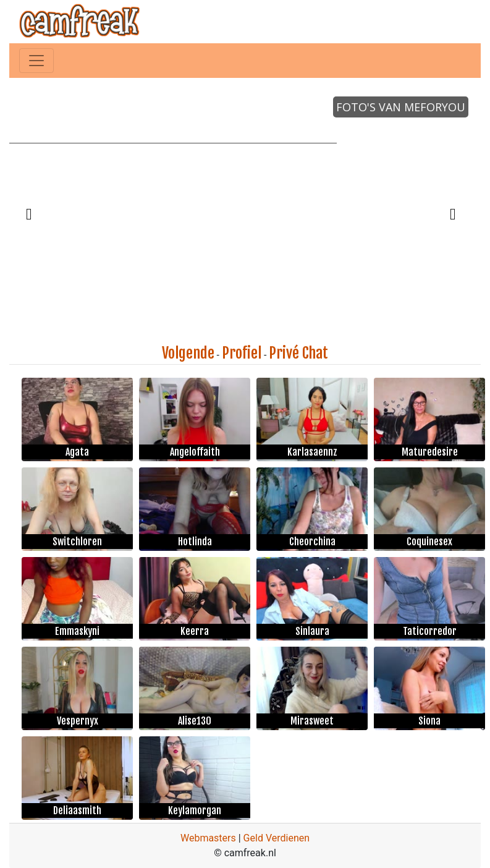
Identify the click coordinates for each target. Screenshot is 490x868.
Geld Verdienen (277, 838)
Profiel (242, 353)
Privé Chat (298, 353)
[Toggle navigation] (36, 61)
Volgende (188, 353)
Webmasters (208, 838)
